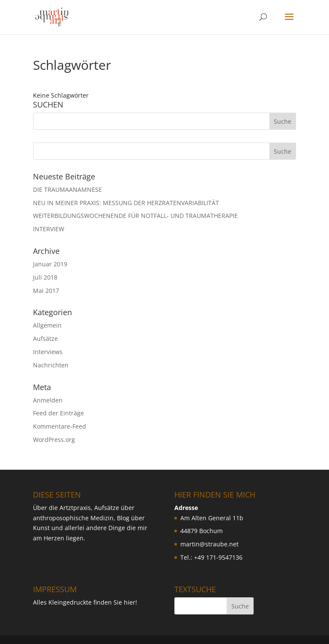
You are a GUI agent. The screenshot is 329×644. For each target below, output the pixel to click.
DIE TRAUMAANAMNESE (67, 189)
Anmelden (48, 400)
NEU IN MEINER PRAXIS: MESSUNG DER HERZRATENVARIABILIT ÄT (126, 203)
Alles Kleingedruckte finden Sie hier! (85, 602)
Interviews (48, 352)
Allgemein (47, 325)
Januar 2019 (50, 264)
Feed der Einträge (58, 413)
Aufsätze (45, 338)
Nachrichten (51, 365)
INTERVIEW (49, 229)
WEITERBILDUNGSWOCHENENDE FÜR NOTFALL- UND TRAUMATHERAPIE (135, 216)
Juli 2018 (45, 277)
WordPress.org (54, 440)
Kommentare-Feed (60, 426)
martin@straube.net (209, 544)
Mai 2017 (46, 291)
